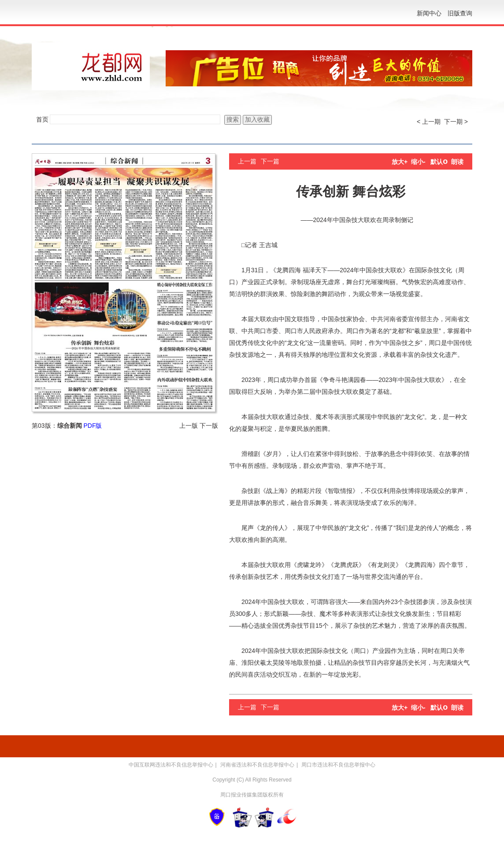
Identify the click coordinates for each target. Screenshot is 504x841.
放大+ (400, 162)
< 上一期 (429, 122)
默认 (439, 162)
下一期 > (456, 122)
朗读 (457, 162)
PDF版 (93, 426)
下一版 (209, 426)
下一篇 (270, 161)
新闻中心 (429, 13)
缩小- (418, 162)
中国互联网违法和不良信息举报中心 (171, 765)
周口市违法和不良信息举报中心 (338, 765)
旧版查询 (460, 13)
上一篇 (247, 161)
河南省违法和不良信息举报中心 (257, 765)
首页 (42, 119)
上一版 (189, 426)
